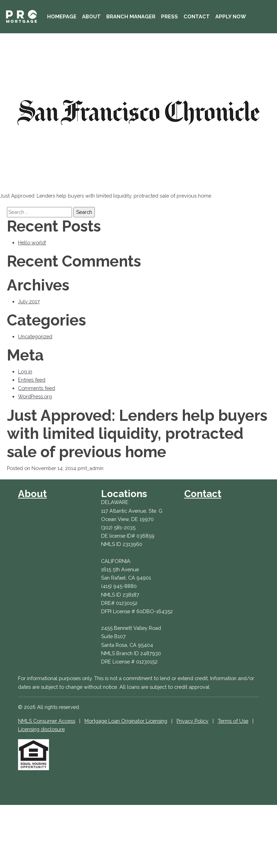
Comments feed (37, 388)
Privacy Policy (193, 721)
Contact (197, 16)
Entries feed (32, 380)
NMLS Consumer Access (47, 721)
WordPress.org (35, 396)
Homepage (62, 16)
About (91, 16)
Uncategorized (35, 336)
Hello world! (32, 242)
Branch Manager (131, 16)
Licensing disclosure (41, 729)
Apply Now (231, 16)
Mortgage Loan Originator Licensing (126, 721)
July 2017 (29, 301)
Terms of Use (233, 721)
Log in (25, 371)
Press (169, 16)
